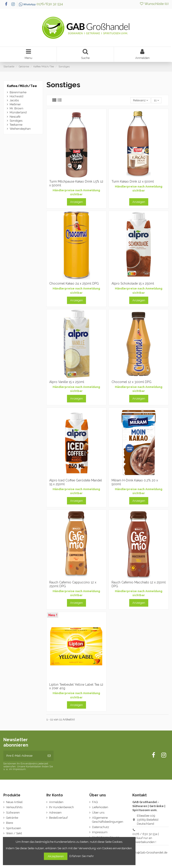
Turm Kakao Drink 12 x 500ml (133, 181)
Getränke (12, 818)
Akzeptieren (56, 856)
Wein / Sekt (14, 833)
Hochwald (16, 96)
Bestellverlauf (58, 818)
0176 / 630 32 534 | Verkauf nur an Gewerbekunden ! (146, 838)
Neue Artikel (14, 802)
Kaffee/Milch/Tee (22, 86)
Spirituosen (14, 828)
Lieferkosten (100, 807)
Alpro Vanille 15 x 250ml (67, 382)
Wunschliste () (154, 4)
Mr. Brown (16, 108)
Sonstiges (16, 121)
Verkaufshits (14, 807)
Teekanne (16, 125)
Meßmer (15, 104)
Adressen (55, 813)
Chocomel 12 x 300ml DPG (131, 382)
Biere (10, 823)
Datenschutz (101, 827)
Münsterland (18, 112)
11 (156, 100)
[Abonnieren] (49, 756)
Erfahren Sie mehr (82, 856)
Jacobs (14, 100)
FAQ (95, 802)
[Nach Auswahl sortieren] (140, 100)
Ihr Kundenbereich (61, 807)
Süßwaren (13, 813)
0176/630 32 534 (41, 4)
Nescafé (15, 117)
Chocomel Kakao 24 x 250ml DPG (74, 283)
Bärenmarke (18, 92)
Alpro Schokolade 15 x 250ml (133, 283)
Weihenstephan (20, 129)
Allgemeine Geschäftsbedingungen (108, 820)
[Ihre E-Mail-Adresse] (24, 756)
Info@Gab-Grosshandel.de (150, 852)
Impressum (100, 832)
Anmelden (56, 802)
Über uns (98, 813)
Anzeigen (76, 202)
